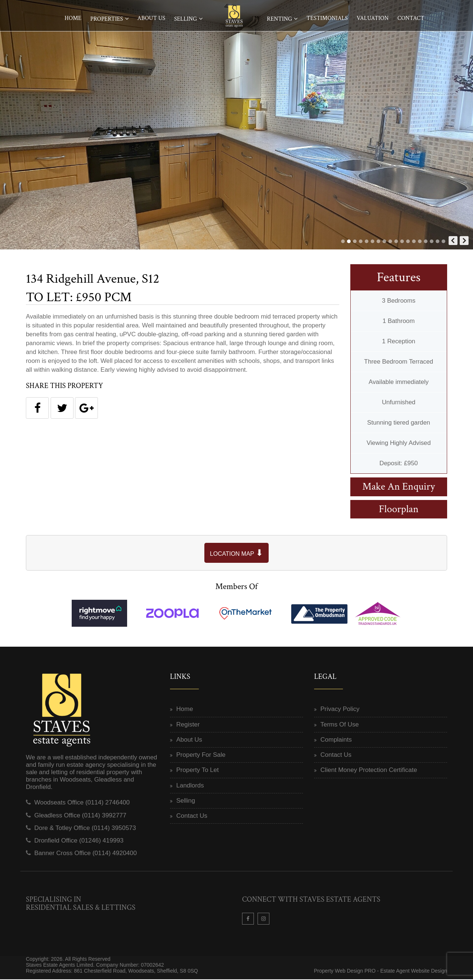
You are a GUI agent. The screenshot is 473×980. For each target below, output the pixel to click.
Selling (186, 19)
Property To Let (198, 771)
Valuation (373, 18)
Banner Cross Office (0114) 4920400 (86, 854)
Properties (107, 19)
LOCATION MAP (236, 553)
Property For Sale (201, 756)
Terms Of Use (340, 725)
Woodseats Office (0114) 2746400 (82, 804)
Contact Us (192, 817)
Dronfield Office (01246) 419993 (79, 842)
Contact (411, 18)
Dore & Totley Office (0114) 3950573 (85, 829)
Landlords (190, 786)
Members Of (237, 587)
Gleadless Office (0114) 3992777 (80, 816)
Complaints (336, 740)
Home (73, 18)
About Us (151, 18)
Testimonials (327, 18)
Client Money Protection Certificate (369, 771)
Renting (279, 19)
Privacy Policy (340, 710)
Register (188, 725)
